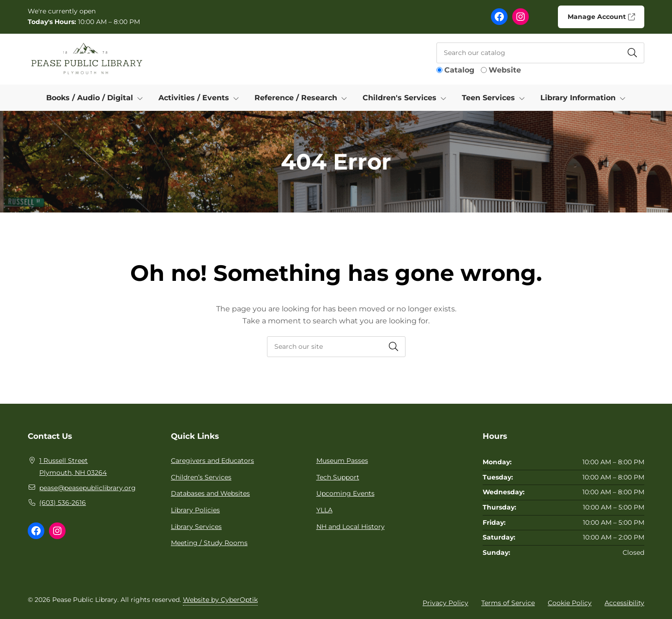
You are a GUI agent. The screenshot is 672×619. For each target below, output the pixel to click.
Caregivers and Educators (212, 461)
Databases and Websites (210, 493)
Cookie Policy (570, 603)
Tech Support (338, 477)
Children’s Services (201, 477)
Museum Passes (342, 461)
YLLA (324, 510)
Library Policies (195, 510)
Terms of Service (508, 603)
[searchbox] (336, 347)
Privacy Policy (445, 603)
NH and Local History (351, 527)
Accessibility (624, 603)
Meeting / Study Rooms (209, 543)
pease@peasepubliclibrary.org (88, 488)
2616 (79, 503)
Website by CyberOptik (220, 600)
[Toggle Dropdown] (142, 98)
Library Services (196, 527)
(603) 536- (55, 503)
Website (505, 70)
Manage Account (601, 17)
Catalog (459, 70)
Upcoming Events (345, 493)
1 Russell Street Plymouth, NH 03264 (73, 467)
